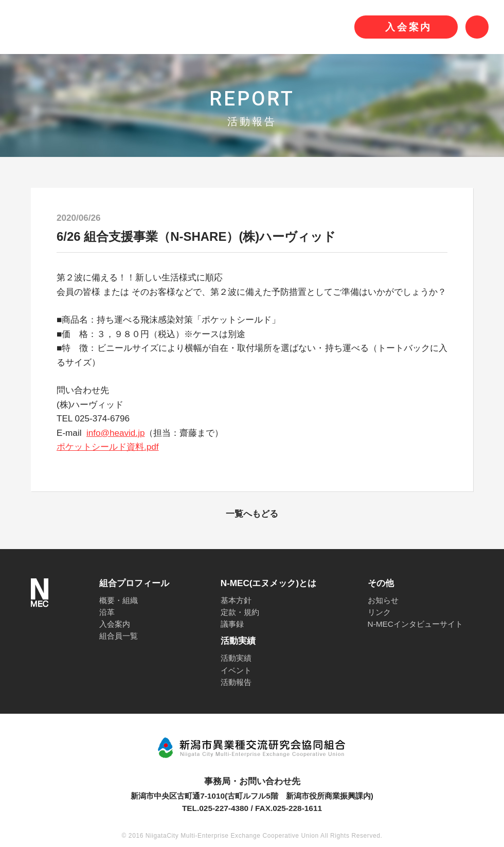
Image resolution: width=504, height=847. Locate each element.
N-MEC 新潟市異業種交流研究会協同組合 (130, 27)
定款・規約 (240, 612)
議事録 (232, 624)
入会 (409, 27)
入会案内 (115, 624)
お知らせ (383, 600)
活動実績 (236, 658)
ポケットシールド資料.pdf (108, 447)
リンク (379, 612)
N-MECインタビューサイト (415, 624)
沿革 (107, 612)
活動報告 (236, 682)
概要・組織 (119, 600)
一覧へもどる (252, 514)
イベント (236, 670)
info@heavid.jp (115, 433)
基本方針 (236, 600)
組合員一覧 (119, 636)
